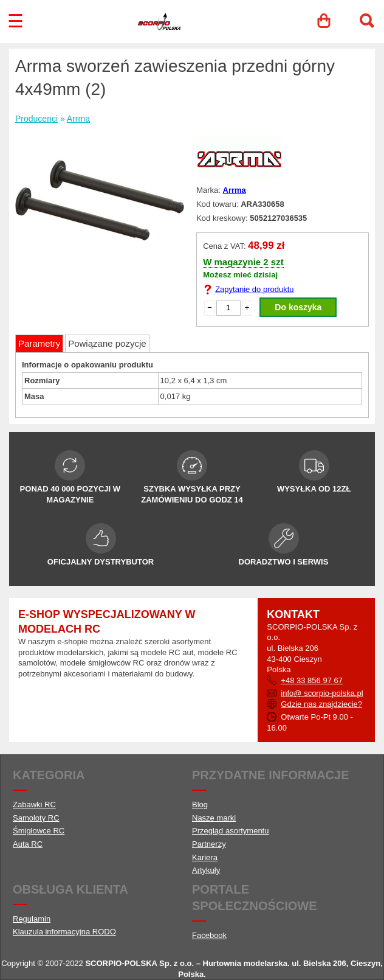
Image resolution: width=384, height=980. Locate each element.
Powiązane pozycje (107, 343)
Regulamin (32, 919)
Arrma (78, 119)
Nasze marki (214, 818)
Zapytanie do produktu (254, 289)
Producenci (36, 119)
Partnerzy (209, 844)
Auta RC (28, 844)
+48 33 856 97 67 (312, 680)
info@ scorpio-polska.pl (322, 693)
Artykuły (206, 870)
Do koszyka (298, 307)
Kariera (205, 857)
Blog (200, 805)
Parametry (39, 343)
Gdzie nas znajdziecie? (321, 704)
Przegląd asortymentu (230, 831)
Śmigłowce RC (39, 831)
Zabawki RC (34, 805)
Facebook (209, 935)
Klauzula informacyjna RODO (64, 932)
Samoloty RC (36, 818)
